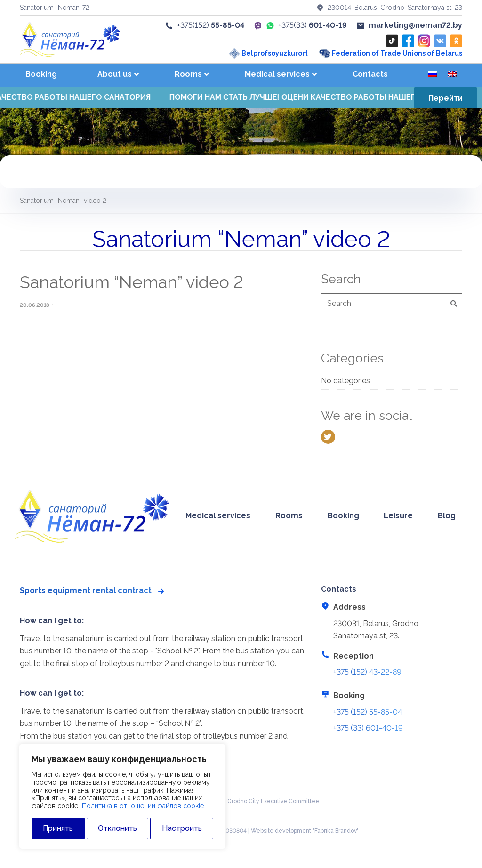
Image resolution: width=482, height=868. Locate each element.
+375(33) (313, 25)
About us (115, 74)
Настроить (182, 828)
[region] (122, 796)
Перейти (446, 98)
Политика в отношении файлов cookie (143, 806)
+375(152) (205, 25)
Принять (58, 828)
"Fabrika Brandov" (336, 831)
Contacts (370, 74)
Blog (447, 516)
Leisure (398, 516)
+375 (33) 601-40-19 (368, 728)
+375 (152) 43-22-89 (367, 672)
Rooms (188, 74)
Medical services (277, 74)
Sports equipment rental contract (86, 591)
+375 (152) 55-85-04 (368, 712)
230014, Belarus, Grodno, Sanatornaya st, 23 (389, 8)
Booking (41, 74)
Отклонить (117, 828)
